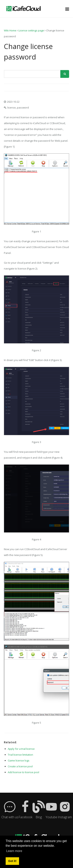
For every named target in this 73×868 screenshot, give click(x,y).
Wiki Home (10, 30)
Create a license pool (20, 766)
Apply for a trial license (21, 749)
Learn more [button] (14, 851)
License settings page (31, 30)
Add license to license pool (23, 772)
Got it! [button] (12, 861)
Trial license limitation (20, 755)
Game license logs (19, 760)
